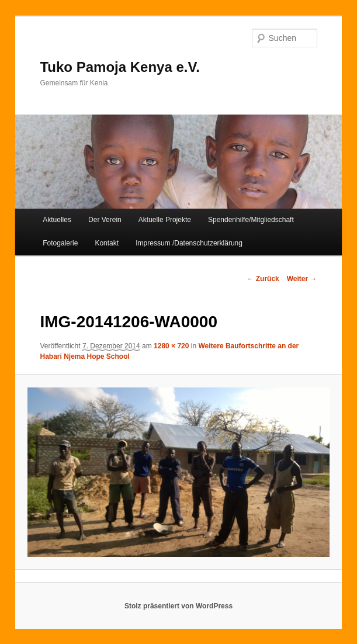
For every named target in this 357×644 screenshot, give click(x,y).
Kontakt (107, 243)
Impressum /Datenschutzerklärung (189, 243)
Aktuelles (57, 220)
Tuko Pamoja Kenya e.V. (119, 67)
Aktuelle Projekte (165, 220)
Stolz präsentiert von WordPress (178, 606)
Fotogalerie (60, 243)
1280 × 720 (171, 346)
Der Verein (105, 220)
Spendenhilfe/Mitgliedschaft (251, 220)
